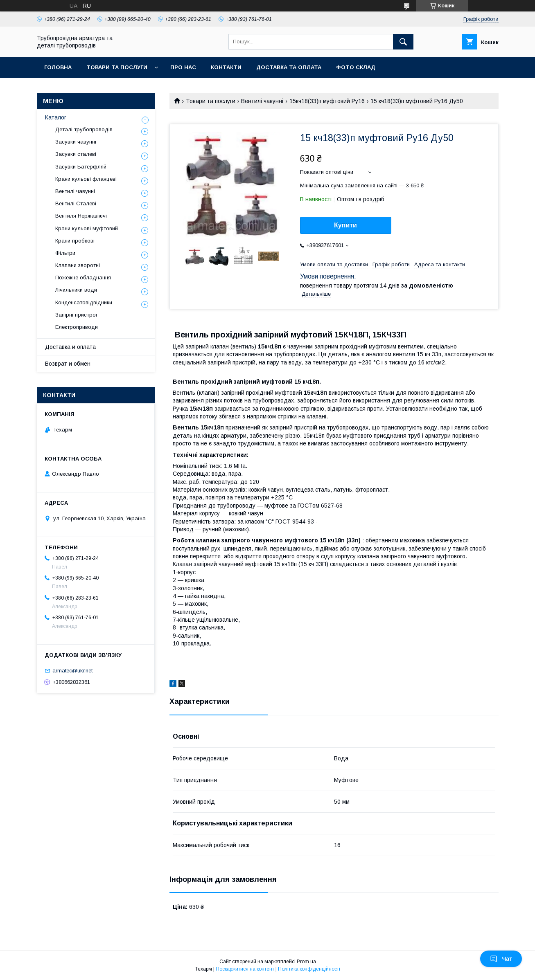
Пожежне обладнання (83, 278)
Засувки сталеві (76, 154)
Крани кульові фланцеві (86, 179)
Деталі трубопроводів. (85, 129)
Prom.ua (306, 962)
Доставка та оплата (289, 67)
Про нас (183, 67)
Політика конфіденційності (309, 969)
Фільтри (65, 253)
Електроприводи (77, 327)
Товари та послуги (117, 67)
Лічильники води (76, 290)
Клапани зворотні (78, 265)
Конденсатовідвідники (84, 302)
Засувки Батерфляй (81, 167)
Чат (501, 959)
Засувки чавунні (76, 142)
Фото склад (356, 67)
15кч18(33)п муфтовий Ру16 (327, 101)
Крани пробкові (75, 241)
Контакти (226, 67)
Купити (345, 225)
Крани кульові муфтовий (87, 228)
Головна (58, 67)
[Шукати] (403, 42)
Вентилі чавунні (262, 101)
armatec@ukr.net (72, 671)
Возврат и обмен (68, 364)
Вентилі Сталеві (76, 203)
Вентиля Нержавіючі (81, 216)
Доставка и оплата (70, 347)
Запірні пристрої (76, 315)
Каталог (56, 117)
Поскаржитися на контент (245, 969)
